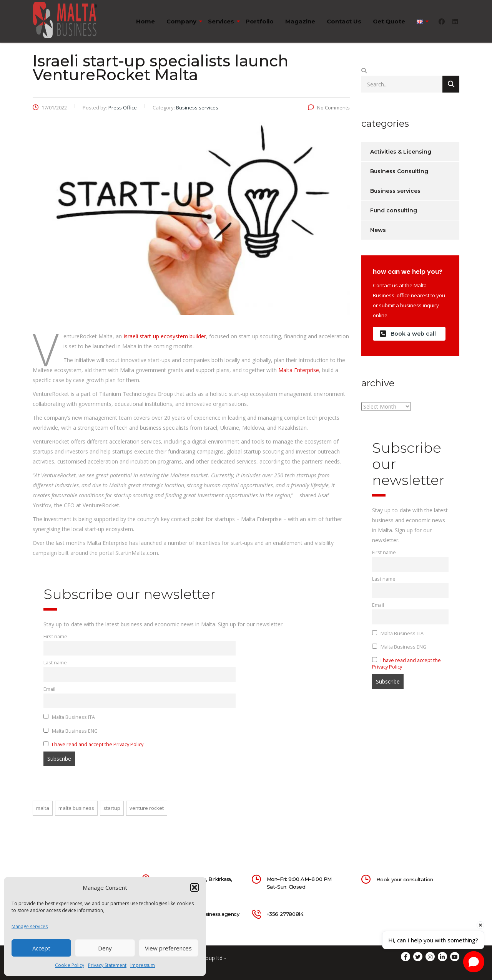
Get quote (389, 21)
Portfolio (260, 21)
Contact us (344, 21)
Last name (55, 663)
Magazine (300, 21)
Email (49, 689)
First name (55, 637)
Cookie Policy (70, 965)
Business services (395, 191)
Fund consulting (394, 210)
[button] (194, 887)
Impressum (143, 965)
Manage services (30, 926)
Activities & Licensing (401, 152)
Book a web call (408, 334)
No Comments (329, 108)
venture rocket (147, 808)
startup (112, 808)
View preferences (168, 948)
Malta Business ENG (71, 731)
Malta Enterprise (299, 370)
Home (145, 21)
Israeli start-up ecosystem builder (165, 336)
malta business (76, 808)
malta (43, 808)
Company (181, 21)
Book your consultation (405, 879)
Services (221, 21)
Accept (41, 948)
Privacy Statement (107, 965)
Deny (105, 948)
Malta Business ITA (69, 717)
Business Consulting (399, 171)
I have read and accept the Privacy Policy (98, 744)
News (378, 230)
